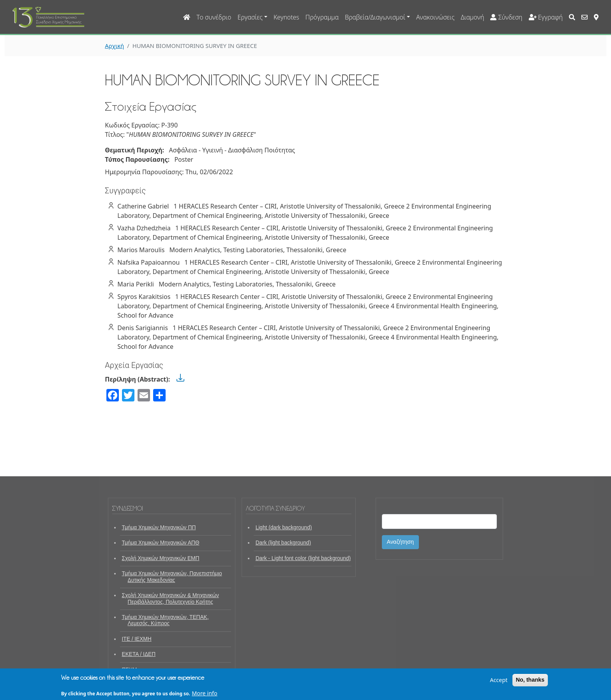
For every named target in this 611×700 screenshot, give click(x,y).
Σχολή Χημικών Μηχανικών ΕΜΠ (161, 558)
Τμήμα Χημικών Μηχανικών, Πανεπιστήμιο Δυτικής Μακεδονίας (172, 577)
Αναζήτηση (401, 542)
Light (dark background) (284, 528)
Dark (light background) (283, 543)
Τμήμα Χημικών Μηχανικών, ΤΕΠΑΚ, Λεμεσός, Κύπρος (165, 620)
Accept (499, 682)
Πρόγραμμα (322, 17)
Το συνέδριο (214, 17)
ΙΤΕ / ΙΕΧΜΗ (137, 639)
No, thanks (530, 682)
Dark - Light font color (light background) (303, 558)
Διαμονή (472, 17)
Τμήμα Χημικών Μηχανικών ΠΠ (159, 528)
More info (205, 695)
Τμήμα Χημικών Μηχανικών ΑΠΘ (161, 543)
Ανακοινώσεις (435, 17)
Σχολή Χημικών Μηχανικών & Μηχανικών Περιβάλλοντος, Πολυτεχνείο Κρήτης (170, 598)
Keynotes (286, 17)
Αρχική (114, 46)
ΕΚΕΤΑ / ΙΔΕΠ (139, 654)
